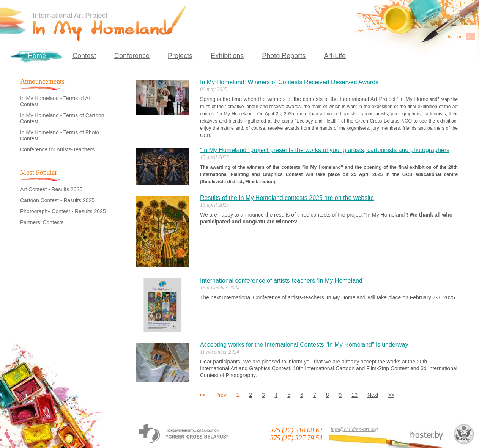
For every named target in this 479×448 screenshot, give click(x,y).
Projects (180, 56)
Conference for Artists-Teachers (57, 149)
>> (391, 395)
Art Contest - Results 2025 (51, 189)
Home (37, 56)
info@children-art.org (354, 429)
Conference (132, 56)
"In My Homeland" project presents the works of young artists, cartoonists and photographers (325, 150)
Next (373, 395)
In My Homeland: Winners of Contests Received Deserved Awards (289, 82)
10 (355, 395)
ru (460, 37)
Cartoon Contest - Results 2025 (57, 200)
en (470, 37)
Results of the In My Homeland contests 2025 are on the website (287, 198)
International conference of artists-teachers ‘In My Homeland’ (282, 281)
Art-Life (335, 56)
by (451, 37)
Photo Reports (284, 56)
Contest (84, 56)
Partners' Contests (42, 222)
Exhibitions (227, 56)
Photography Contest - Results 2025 (63, 211)
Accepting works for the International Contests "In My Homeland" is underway (304, 345)
